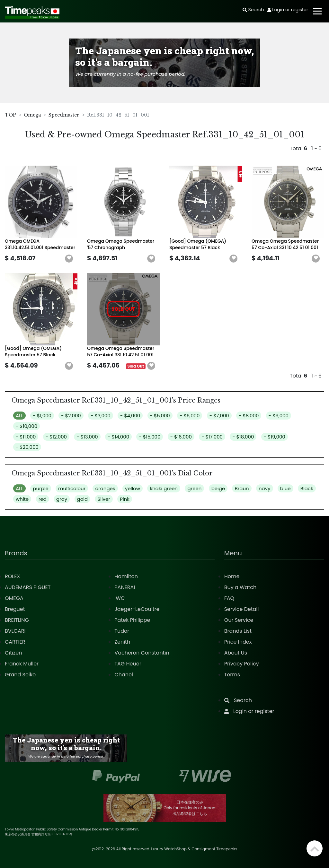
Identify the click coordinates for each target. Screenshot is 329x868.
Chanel (124, 675)
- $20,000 (27, 447)
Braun (242, 488)
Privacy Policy (242, 664)
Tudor (122, 631)
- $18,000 (243, 437)
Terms (232, 675)
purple (40, 488)
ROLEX (12, 576)
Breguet (15, 609)
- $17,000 (212, 437)
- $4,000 (130, 416)
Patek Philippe (132, 620)
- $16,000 (181, 437)
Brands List (238, 631)
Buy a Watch (240, 587)
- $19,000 (275, 437)
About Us (236, 653)
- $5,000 (160, 416)
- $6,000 (190, 416)
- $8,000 (249, 416)
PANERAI (125, 587)
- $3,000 (101, 416)
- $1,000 (42, 416)
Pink (125, 499)
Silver (104, 499)
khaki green (164, 488)
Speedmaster (64, 115)
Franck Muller (22, 664)
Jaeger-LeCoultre (137, 609)
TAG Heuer (128, 664)
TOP (10, 115)
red (43, 499)
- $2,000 (71, 416)
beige (218, 488)
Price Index (238, 642)
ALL (19, 416)
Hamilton (126, 576)
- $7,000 (219, 416)
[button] (69, 259)
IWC (120, 598)
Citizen (13, 653)
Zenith (122, 642)
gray (62, 499)
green (194, 488)
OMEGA (14, 598)
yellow (133, 488)
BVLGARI (15, 631)
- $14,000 (118, 437)
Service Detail (242, 609)
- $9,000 (279, 416)
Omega (32, 115)
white (22, 499)
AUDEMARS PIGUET (28, 587)
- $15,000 (150, 437)
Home (232, 576)
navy (265, 488)
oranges (105, 488)
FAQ (229, 598)
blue (285, 488)
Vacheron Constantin (142, 653)
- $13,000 (87, 437)
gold (83, 499)
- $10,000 (27, 426)
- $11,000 (26, 437)
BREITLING (17, 620)
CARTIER (15, 642)
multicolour (72, 488)
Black (307, 488)
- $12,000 (56, 437)
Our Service (239, 620)
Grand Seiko (20, 675)
